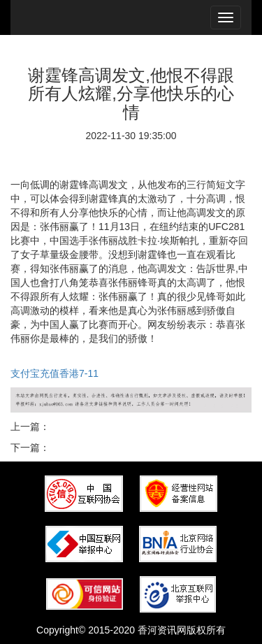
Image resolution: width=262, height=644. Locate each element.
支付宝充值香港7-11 (54, 373)
